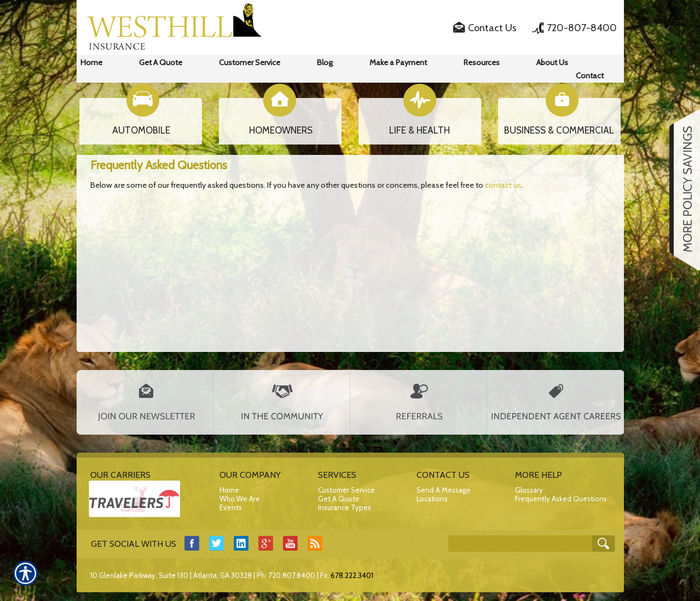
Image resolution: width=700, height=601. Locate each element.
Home (229, 490)
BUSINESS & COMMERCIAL (559, 130)
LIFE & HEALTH (420, 130)
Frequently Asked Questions (561, 499)
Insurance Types (345, 507)
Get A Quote (339, 499)
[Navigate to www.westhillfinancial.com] (681, 190)
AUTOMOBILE (141, 130)
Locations (432, 499)
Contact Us (492, 28)
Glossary (529, 490)
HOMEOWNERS (281, 130)
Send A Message (444, 490)
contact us (503, 185)
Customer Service (346, 490)
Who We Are (240, 499)
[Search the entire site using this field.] (521, 544)
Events (231, 507)
